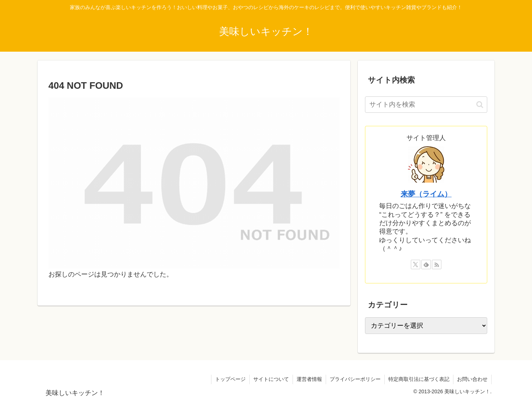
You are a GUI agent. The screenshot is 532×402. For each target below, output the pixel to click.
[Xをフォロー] (416, 264)
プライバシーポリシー (355, 379)
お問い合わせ (472, 379)
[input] (426, 105)
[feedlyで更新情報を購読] (426, 264)
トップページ (230, 379)
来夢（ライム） (426, 194)
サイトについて (271, 379)
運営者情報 (309, 379)
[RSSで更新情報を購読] (437, 264)
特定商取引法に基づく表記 (419, 379)
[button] (480, 105)
